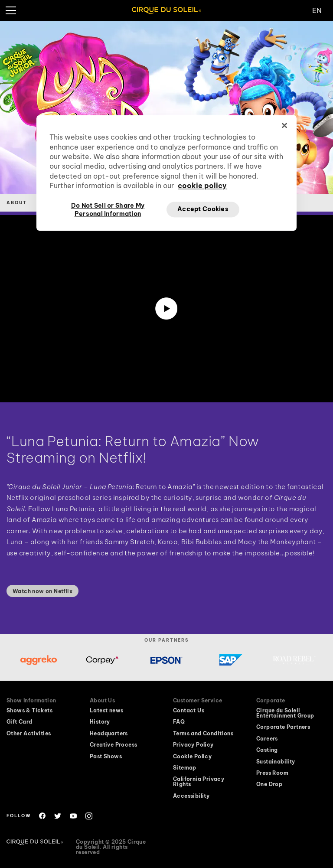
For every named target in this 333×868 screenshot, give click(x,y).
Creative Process (113, 745)
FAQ (179, 722)
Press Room (272, 773)
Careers (267, 739)
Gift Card (20, 722)
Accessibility (191, 796)
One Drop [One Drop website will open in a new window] (269, 784)
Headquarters (109, 734)
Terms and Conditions (203, 734)
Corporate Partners (283, 727)
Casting (267, 750)
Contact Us (189, 711)
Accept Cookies (203, 209)
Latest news (106, 711)
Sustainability (276, 762)
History (100, 722)
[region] (166, 173)
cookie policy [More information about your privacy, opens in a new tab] (202, 186)
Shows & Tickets (29, 711)
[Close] (284, 126)
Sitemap (185, 768)
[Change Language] (323, 10)
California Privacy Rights (199, 782)
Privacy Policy (193, 745)
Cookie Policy (192, 757)
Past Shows (106, 757)
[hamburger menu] (10, 10)
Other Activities (29, 734)
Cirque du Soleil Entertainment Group (285, 713)
